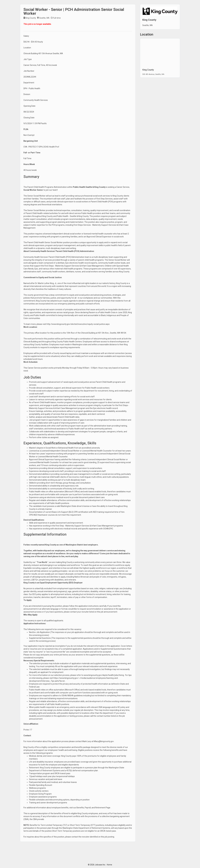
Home (109, 865)
